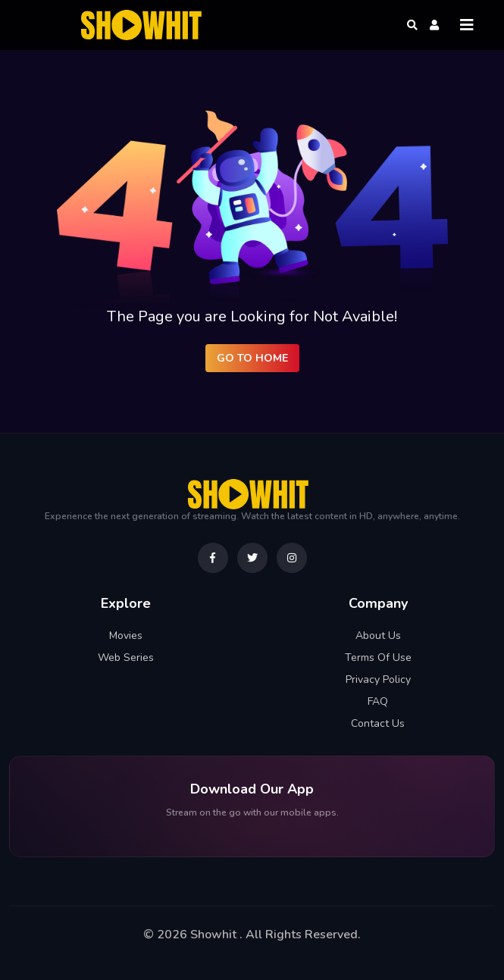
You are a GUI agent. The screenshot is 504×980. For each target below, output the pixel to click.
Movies (126, 636)
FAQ (378, 701)
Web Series (126, 658)
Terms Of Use (378, 658)
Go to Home (252, 358)
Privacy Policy (378, 679)
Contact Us (378, 723)
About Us (378, 636)
